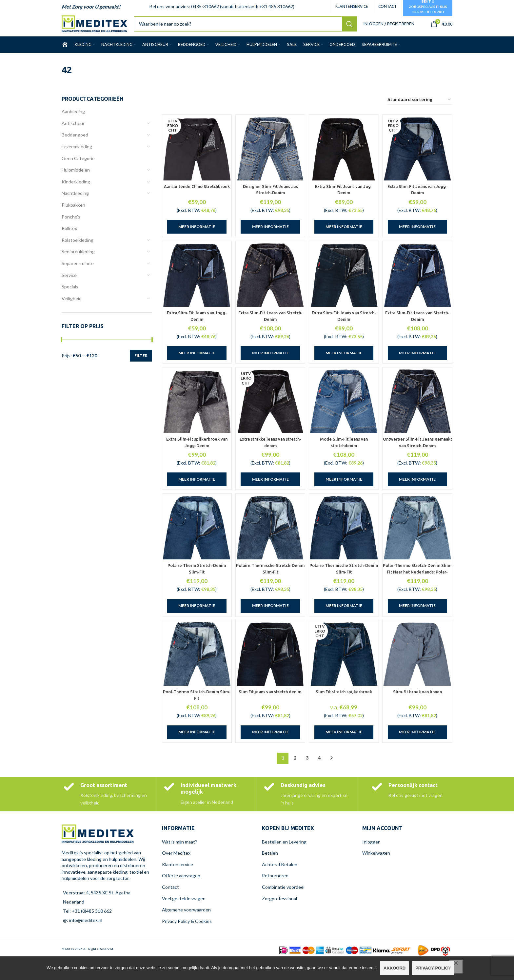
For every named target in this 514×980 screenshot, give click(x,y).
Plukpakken (73, 210)
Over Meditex (176, 871)
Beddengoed (75, 140)
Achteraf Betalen (280, 882)
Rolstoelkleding (78, 246)
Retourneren (275, 893)
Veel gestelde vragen (184, 916)
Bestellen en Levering (284, 859)
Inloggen (371, 859)
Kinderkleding (76, 187)
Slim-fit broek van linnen (418, 709)
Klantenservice (178, 882)
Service (69, 280)
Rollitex (69, 234)
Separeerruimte (78, 269)
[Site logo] (102, 26)
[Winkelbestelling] (420, 105)
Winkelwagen (376, 871)
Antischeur (73, 129)
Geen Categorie (78, 164)
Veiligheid (72, 304)
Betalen (270, 871)
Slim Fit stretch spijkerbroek (344, 709)
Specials (70, 292)
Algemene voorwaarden (186, 927)
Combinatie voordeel (283, 905)
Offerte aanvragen (181, 893)
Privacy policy (433, 968)
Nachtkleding (75, 199)
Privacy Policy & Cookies (187, 939)
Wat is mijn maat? (179, 859)
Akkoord (395, 968)
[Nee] (456, 967)
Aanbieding (73, 117)
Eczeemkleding (77, 152)
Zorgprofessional (279, 916)
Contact (170, 905)
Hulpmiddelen (76, 175)
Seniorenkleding (78, 257)
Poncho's (71, 222)
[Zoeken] (253, 27)
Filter (141, 361)
